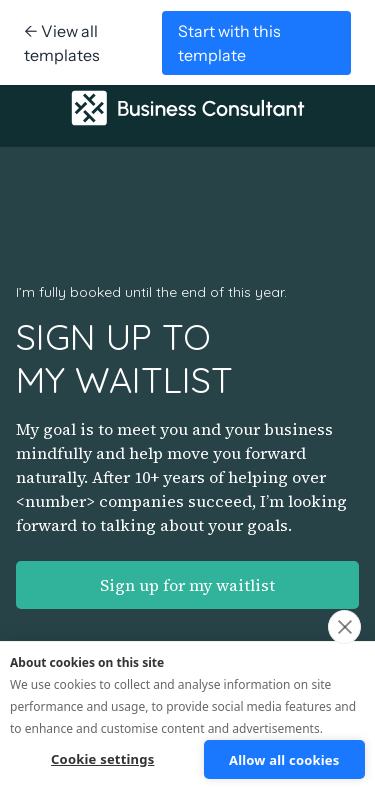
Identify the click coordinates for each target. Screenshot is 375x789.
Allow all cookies (284, 760)
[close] (344, 627)
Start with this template (229, 43)
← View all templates (62, 43)
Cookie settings (102, 759)
